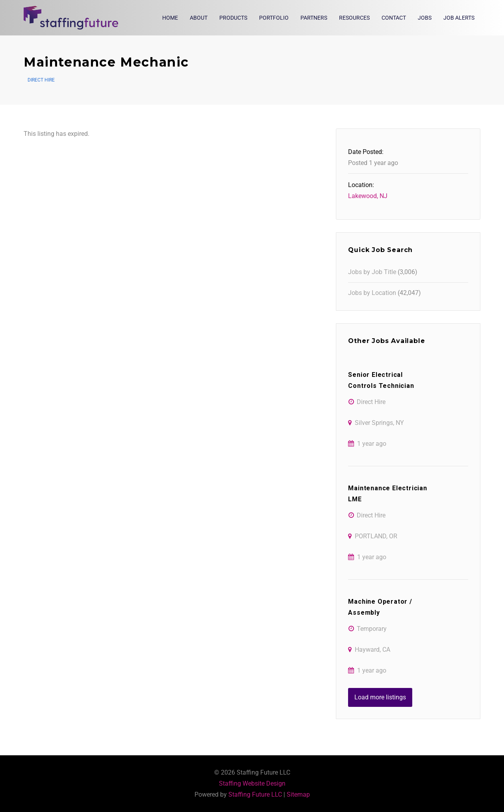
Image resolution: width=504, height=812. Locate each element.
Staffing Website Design (252, 783)
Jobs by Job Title (372, 272)
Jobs (425, 18)
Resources (354, 18)
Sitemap (298, 794)
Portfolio (274, 18)
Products (233, 18)
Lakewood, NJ (368, 196)
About (199, 18)
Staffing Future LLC (255, 794)
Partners (314, 18)
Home (170, 18)
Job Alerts (459, 18)
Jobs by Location (372, 293)
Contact (394, 18)
